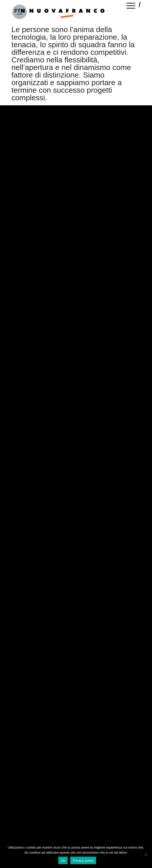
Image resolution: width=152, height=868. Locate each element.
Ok (63, 861)
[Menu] (131, 7)
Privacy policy (83, 861)
